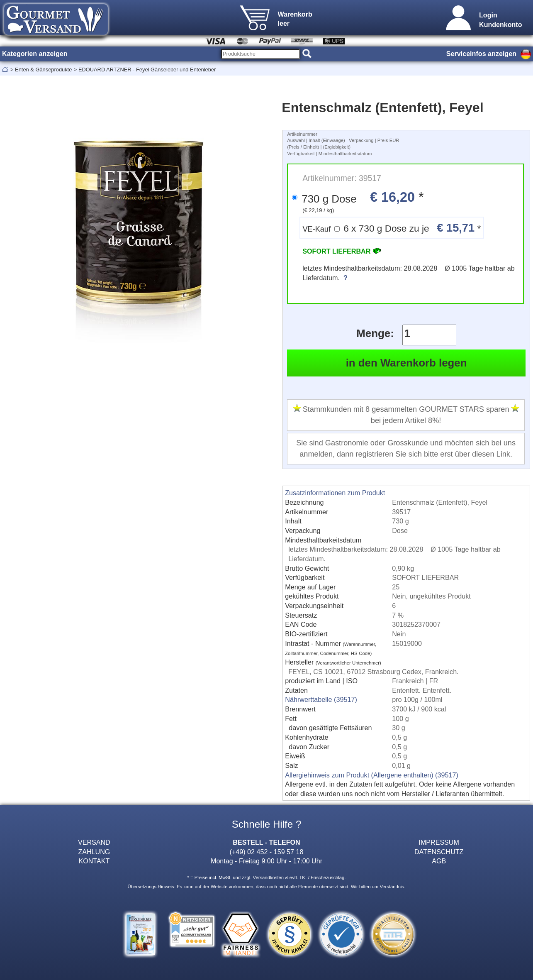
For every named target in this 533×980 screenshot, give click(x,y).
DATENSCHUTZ (439, 852)
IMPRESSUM (439, 842)
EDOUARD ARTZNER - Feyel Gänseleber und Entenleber (147, 70)
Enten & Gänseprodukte (43, 70)
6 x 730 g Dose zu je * (392, 228)
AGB (439, 861)
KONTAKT (94, 861)
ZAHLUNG (94, 852)
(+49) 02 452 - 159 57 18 (267, 852)
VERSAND (94, 842)
